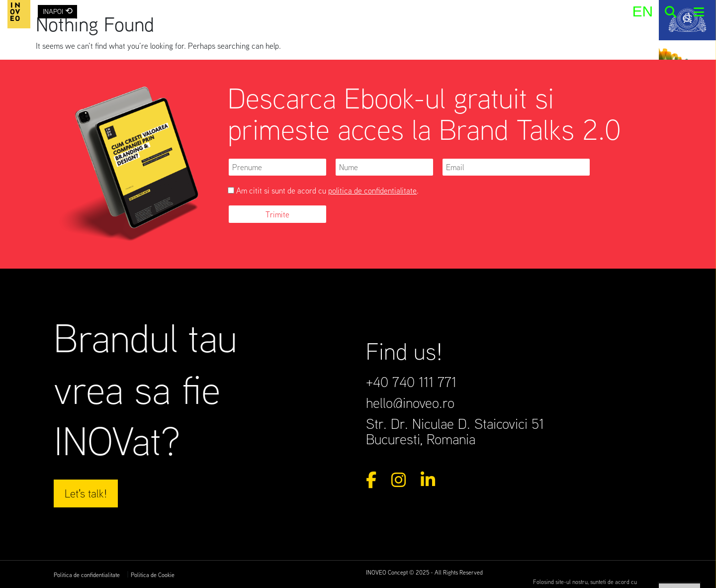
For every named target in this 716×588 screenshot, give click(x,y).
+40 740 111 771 (411, 382)
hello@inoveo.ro (410, 402)
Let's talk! (86, 493)
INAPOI (58, 11)
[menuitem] (642, 11)
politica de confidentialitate (372, 191)
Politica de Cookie (153, 575)
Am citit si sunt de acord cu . (323, 191)
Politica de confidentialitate (87, 575)
